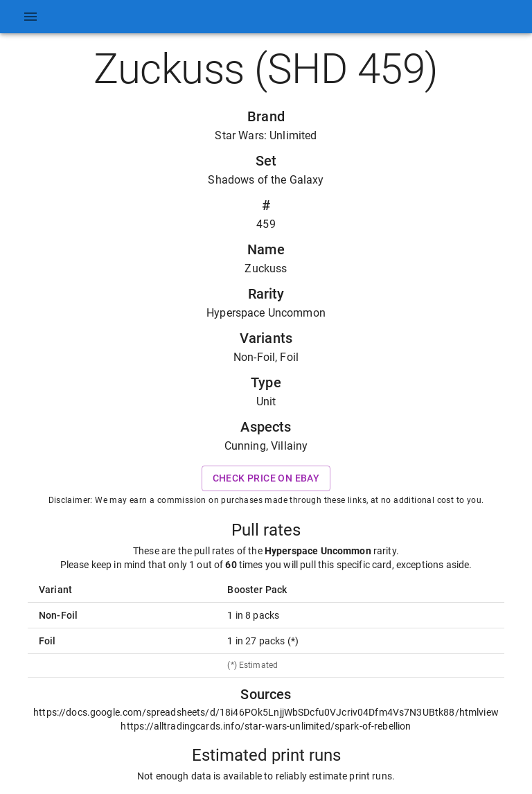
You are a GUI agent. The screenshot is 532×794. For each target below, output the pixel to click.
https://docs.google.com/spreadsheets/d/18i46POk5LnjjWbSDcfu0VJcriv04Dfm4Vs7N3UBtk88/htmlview (266, 712)
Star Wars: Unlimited (266, 135)
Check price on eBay (266, 478)
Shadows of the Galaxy (266, 180)
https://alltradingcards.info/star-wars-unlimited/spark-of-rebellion (266, 726)
